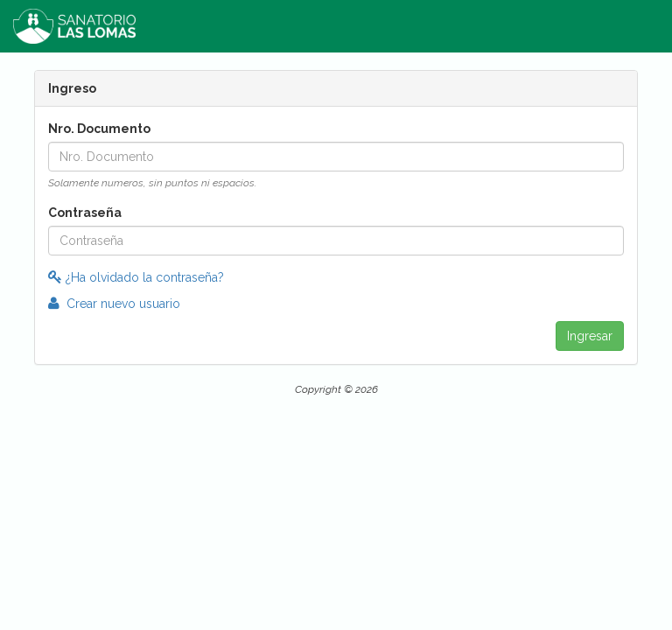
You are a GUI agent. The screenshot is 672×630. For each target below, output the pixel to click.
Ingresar (590, 336)
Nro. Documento (99, 129)
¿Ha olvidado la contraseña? (136, 277)
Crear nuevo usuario (114, 304)
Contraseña (85, 213)
